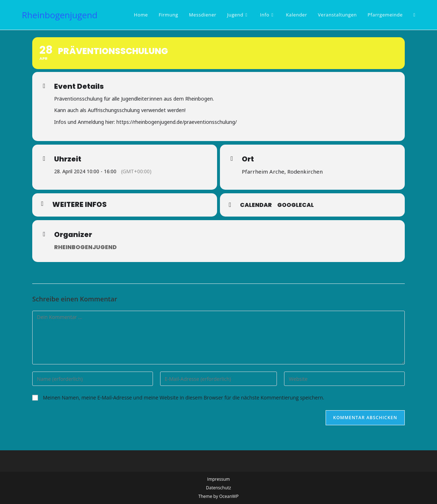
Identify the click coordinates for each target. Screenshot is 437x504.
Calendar (256, 205)
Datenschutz (218, 488)
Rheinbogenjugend (60, 15)
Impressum (218, 479)
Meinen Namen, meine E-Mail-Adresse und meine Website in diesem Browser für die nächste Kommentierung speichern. (184, 398)
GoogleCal (296, 205)
